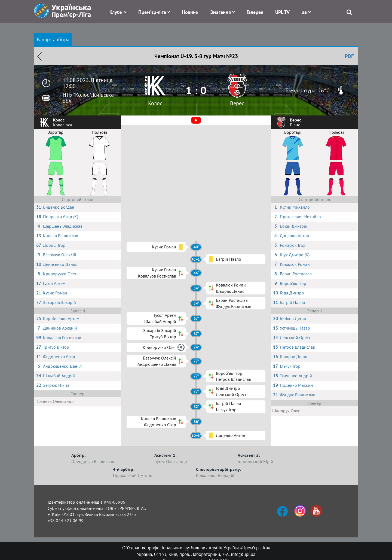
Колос (155, 103)
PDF (349, 56)
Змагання (221, 12)
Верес (237, 103)
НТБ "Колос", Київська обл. (88, 98)
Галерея (255, 12)
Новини (190, 12)
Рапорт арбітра (53, 39)
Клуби (116, 12)
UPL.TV (282, 12)
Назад (39, 56)
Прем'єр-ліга (152, 12)
